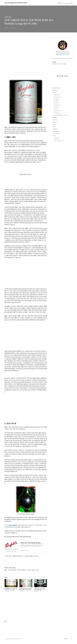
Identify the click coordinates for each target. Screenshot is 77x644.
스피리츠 (55, 120)
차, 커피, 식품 (56, 134)
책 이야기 (57, 139)
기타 (54, 136)
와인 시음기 (57, 106)
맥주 (54, 124)
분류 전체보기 (57, 88)
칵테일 (55, 118)
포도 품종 (57, 99)
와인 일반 (57, 94)
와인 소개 (57, 112)
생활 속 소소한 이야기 (59, 141)
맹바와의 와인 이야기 (59, 111)
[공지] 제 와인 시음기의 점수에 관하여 (59, 64)
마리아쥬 (56, 107)
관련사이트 (66, 639)
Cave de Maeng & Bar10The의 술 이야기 (16, 3)
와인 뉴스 (56, 109)
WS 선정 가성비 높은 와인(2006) (61, 115)
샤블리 (44, 236)
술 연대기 (55, 90)
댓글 (5, 621)
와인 (55, 93)
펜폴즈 (28, 127)
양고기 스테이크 (13, 525)
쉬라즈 (17, 141)
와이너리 (57, 104)
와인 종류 (57, 101)
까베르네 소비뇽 (34, 141)
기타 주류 (55, 129)
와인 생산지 (57, 98)
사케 (54, 127)
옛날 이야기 (57, 138)
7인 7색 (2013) (58, 114)
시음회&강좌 (56, 131)
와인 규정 (57, 102)
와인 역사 (57, 96)
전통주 (55, 122)
